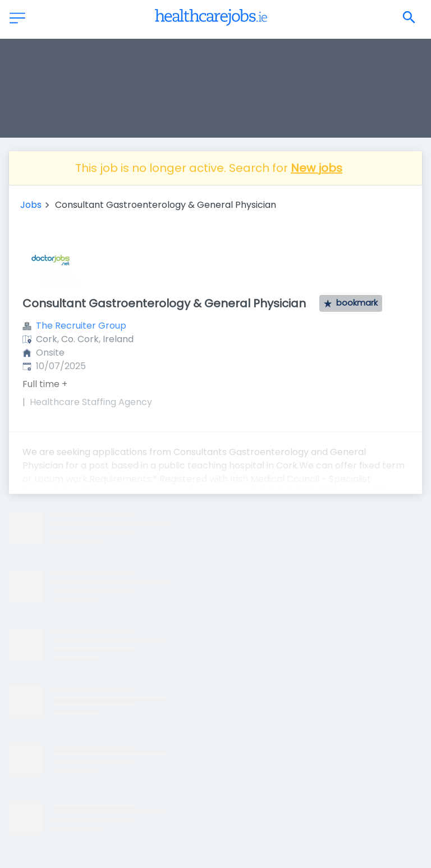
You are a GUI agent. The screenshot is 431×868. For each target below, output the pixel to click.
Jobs (31, 205)
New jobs (317, 168)
